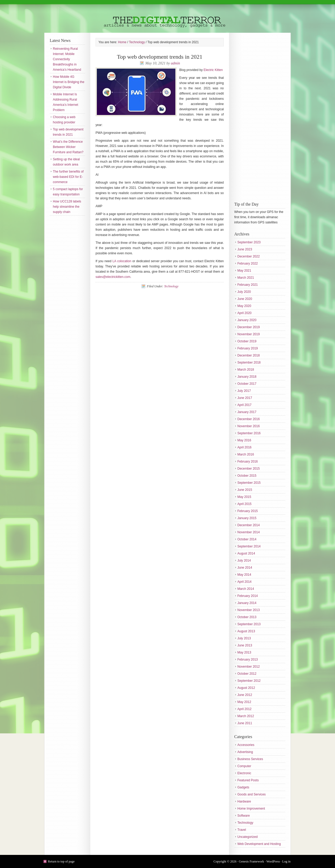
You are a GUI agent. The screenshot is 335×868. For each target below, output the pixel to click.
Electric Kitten (213, 70)
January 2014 (247, 603)
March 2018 (246, 370)
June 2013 (245, 645)
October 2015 (247, 476)
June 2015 (245, 490)
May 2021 (244, 271)
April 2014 (244, 582)
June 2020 (245, 299)
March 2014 (246, 589)
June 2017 (245, 398)
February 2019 (248, 348)
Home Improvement (251, 809)
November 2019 (249, 334)
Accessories (246, 745)
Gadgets (243, 787)
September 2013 (249, 624)
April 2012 (244, 709)
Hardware (244, 801)
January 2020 (247, 320)
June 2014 (245, 568)
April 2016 (244, 447)
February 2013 (248, 660)
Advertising (245, 752)
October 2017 (247, 384)
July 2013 (244, 638)
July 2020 (244, 292)
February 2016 (248, 462)
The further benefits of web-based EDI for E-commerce (68, 177)
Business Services (250, 759)
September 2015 (249, 483)
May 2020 (244, 306)
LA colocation (122, 261)
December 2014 (249, 525)
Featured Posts (248, 780)
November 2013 (249, 610)
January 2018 (247, 377)
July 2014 (244, 561)
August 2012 (246, 688)
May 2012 (244, 702)
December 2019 (249, 327)
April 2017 (244, 405)
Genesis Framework (252, 861)
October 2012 (247, 674)
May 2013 (244, 652)
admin (175, 63)
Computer (244, 766)
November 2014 (249, 532)
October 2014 (247, 539)
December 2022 (249, 256)
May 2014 (244, 575)
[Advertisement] (255, 117)
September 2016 (249, 433)
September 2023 (249, 242)
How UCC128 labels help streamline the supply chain (67, 207)
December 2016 (249, 419)
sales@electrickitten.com (113, 277)
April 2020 (244, 313)
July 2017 (244, 391)
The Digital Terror (167, 16)
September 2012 (249, 681)
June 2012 (245, 695)
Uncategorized (247, 837)
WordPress (273, 861)
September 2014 (249, 546)
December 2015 (249, 469)
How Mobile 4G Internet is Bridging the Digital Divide (69, 82)
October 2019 (247, 341)
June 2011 (245, 723)
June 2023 (245, 249)
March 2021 (246, 278)
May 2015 (244, 497)
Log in (286, 861)
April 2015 (244, 504)
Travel (242, 830)
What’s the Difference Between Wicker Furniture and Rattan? (68, 147)
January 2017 (247, 412)
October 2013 (247, 617)
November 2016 (249, 426)
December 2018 (249, 355)
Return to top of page (61, 861)
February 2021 (248, 285)
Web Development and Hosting (259, 844)
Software (244, 816)
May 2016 (244, 440)
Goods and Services (252, 794)
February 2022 (248, 263)
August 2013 (246, 631)
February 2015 (248, 511)
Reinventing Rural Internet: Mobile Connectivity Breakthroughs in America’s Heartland (67, 59)
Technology (171, 286)
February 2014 (248, 596)
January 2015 (247, 518)
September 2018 (249, 362)
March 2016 (246, 454)
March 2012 (246, 716)
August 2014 (246, 553)
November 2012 (249, 667)
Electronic (244, 773)
